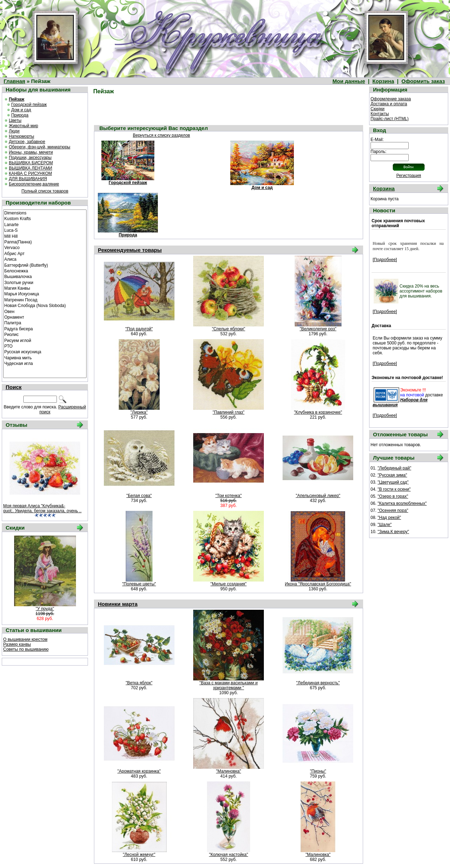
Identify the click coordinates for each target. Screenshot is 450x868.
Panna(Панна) (45, 242)
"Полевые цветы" (139, 584)
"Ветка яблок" (139, 683)
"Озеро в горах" (393, 496)
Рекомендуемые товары (130, 250)
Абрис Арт (45, 253)
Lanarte (45, 224)
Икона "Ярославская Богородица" (318, 584)
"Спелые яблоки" (229, 329)
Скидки (378, 109)
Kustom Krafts (45, 218)
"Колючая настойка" (229, 855)
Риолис (45, 334)
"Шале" (385, 525)
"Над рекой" (389, 518)
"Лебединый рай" (394, 468)
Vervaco (45, 247)
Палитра (45, 323)
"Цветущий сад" (393, 482)
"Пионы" (318, 771)
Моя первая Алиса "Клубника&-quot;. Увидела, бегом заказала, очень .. (42, 508)
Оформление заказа (391, 99)
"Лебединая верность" (318, 683)
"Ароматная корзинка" (139, 771)
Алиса (45, 259)
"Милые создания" (229, 584)
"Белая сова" (139, 496)
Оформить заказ (423, 81)
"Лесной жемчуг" (139, 855)
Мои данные (349, 81)
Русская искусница (45, 352)
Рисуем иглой (45, 340)
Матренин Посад (45, 300)
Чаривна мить (45, 358)
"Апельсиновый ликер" (318, 496)
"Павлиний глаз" (229, 412)
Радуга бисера (45, 329)
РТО (45, 346)
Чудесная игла (45, 363)
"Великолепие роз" (318, 329)
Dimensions (45, 213)
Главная (14, 81)
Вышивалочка (45, 276)
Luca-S (45, 230)
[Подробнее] (385, 260)
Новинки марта (118, 604)
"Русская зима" (392, 475)
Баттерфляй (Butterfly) (45, 265)
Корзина (383, 81)
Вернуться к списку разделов (161, 135)
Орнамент (45, 317)
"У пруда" (45, 609)
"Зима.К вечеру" (393, 532)
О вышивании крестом (25, 639)
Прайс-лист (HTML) (390, 119)
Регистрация (409, 176)
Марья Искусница (45, 294)
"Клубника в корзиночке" (318, 412)
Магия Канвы (45, 288)
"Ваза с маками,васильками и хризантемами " (228, 685)
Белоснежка (45, 271)
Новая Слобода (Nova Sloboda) (45, 305)
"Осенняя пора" (393, 510)
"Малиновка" (229, 771)
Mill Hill (45, 236)
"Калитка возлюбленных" (402, 503)
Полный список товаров (45, 191)
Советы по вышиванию (26, 649)
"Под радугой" (139, 329)
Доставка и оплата (389, 104)
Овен (45, 311)
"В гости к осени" (394, 489)
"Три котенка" (229, 496)
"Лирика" (139, 412)
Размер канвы (17, 644)
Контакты (380, 114)
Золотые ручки (45, 282)
